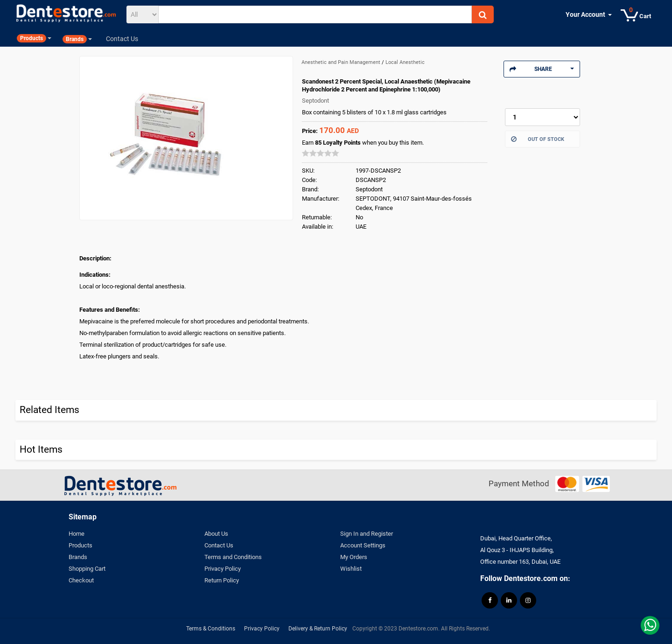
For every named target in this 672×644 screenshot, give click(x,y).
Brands (78, 557)
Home (77, 534)
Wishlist (351, 569)
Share (542, 69)
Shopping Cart (87, 569)
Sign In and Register (367, 534)
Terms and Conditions (233, 557)
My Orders (354, 557)
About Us (216, 534)
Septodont (315, 101)
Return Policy (222, 580)
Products (80, 545)
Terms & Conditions (211, 629)
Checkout (81, 580)
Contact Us (219, 545)
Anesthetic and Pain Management (342, 62)
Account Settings (363, 545)
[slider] (321, 153)
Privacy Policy (223, 569)
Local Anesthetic (405, 62)
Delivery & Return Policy (318, 629)
